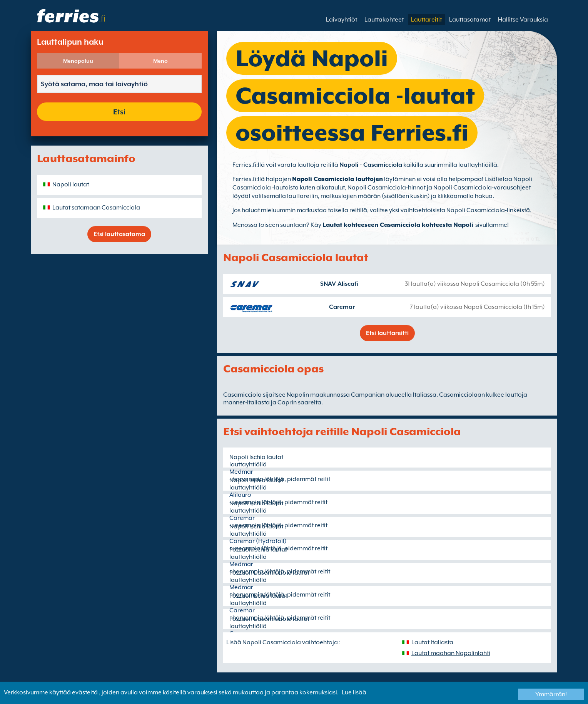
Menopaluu (78, 61)
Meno (160, 61)
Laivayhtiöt (342, 20)
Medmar (241, 472)
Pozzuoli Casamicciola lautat (269, 573)
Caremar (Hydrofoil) (258, 541)
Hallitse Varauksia (523, 20)
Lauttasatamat (470, 20)
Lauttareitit (426, 20)
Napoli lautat (71, 184)
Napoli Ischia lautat (256, 457)
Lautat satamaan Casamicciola (96, 208)
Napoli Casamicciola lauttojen (337, 179)
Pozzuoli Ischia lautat (258, 550)
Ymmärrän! (551, 694)
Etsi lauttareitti (387, 333)
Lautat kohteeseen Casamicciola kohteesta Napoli (398, 225)
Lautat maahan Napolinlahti (451, 653)
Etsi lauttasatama (119, 234)
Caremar (342, 307)
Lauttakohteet (384, 20)
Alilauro (240, 495)
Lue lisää (354, 692)
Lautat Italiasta (432, 642)
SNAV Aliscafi (339, 284)
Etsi (119, 112)
